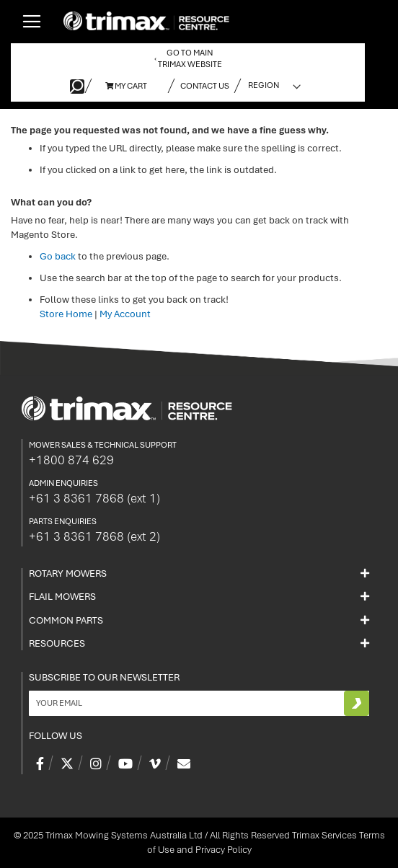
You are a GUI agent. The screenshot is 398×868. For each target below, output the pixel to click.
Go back (58, 256)
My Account (125, 314)
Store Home (66, 314)
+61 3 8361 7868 (94, 498)
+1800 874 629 (71, 460)
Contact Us (205, 86)
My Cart (126, 86)
